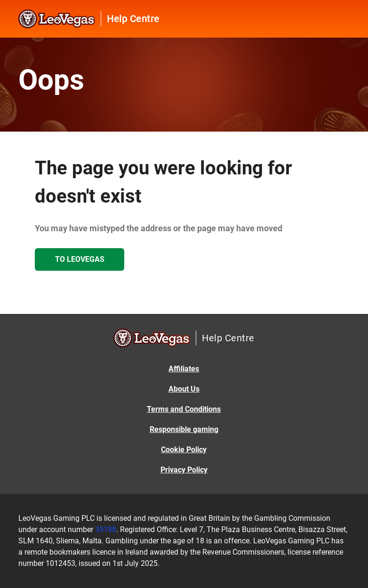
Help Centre (133, 19)
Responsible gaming (184, 429)
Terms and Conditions (184, 409)
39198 (106, 529)
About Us (184, 389)
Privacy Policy (184, 470)
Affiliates (184, 369)
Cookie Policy (184, 450)
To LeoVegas (80, 259)
